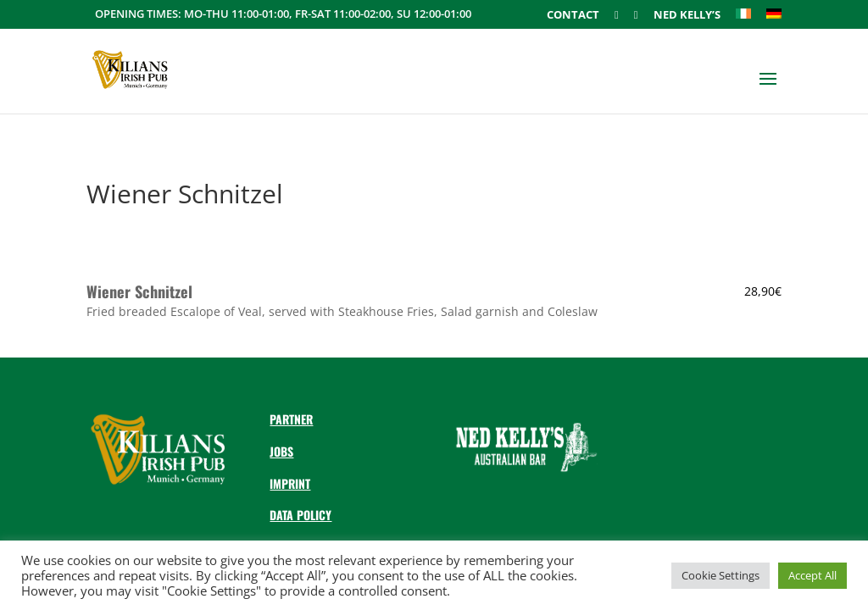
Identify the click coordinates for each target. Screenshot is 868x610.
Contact (573, 16)
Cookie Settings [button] (721, 575)
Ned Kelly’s (687, 16)
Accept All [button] (812, 575)
